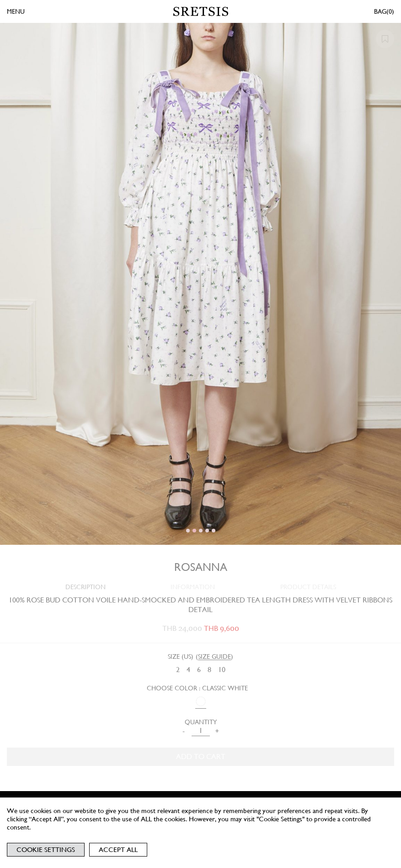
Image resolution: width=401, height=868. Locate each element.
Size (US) (181, 656)
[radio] (178, 670)
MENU (16, 11)
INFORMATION (193, 587)
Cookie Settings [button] (46, 850)
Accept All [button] (118, 850)
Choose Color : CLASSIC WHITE (197, 688)
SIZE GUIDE (214, 656)
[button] (188, 531)
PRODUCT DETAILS (308, 587)
